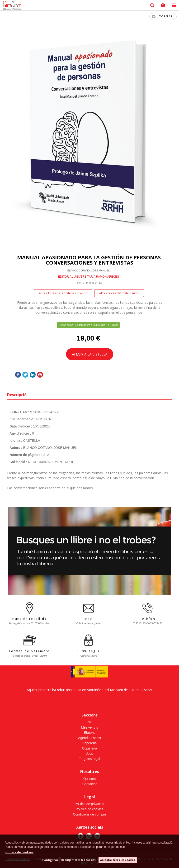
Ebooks (90, 733)
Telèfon (148, 619)
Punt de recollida (30, 619)
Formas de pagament (29, 651)
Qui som (89, 779)
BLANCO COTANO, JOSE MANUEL (89, 270)
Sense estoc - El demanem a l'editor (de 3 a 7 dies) (88, 325)
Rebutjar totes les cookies (78, 860)
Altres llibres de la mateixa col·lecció (63, 293)
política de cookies (19, 852)
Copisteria (89, 748)
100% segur (89, 651)
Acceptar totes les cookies (118, 860)
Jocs (90, 754)
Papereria (90, 743)
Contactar (90, 784)
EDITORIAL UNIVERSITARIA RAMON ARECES (89, 277)
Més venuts (89, 727)
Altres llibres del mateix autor (119, 293)
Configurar (50, 860)
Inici (90, 722)
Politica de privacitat (90, 804)
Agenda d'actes (89, 738)
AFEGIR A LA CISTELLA (90, 354)
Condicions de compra (89, 814)
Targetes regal (90, 759)
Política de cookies (90, 809)
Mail (89, 619)
